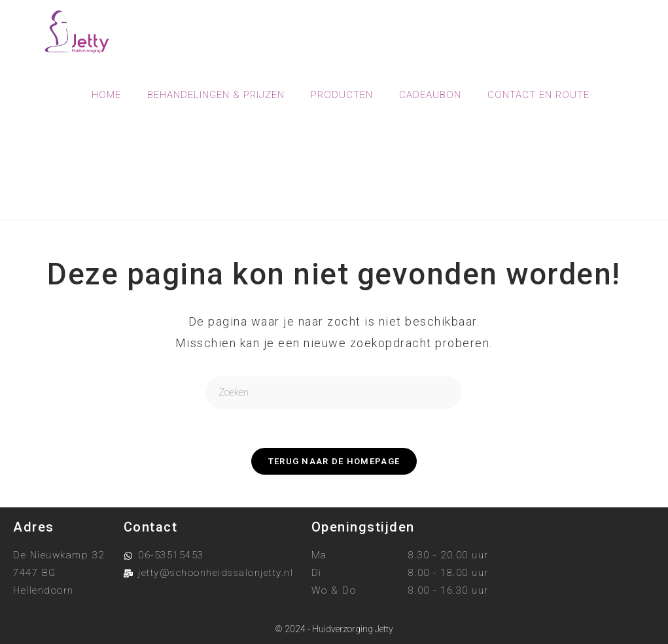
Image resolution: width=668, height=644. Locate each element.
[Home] (281, 187)
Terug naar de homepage (334, 461)
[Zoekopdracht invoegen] (334, 393)
